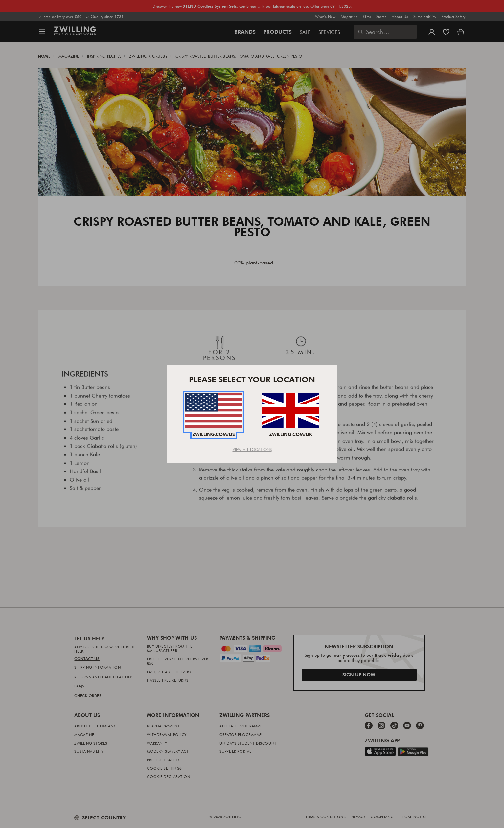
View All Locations (252, 449)
